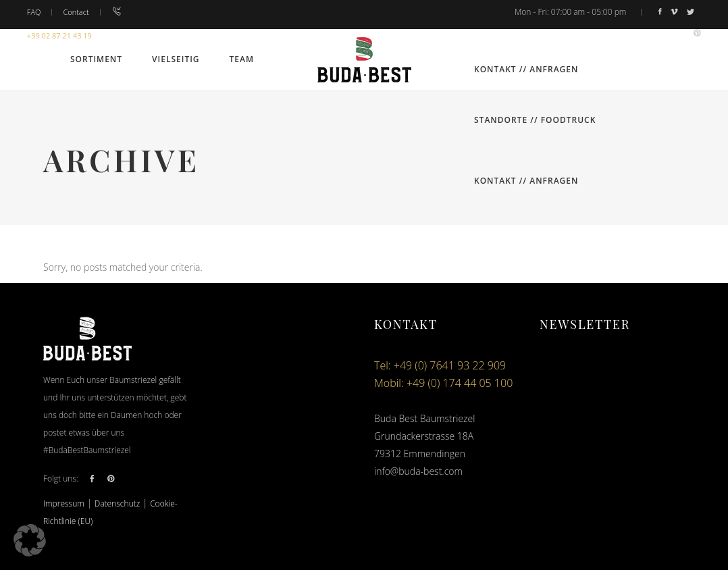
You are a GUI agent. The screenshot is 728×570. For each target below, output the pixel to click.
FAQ (34, 12)
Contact (76, 12)
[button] (30, 540)
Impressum (64, 503)
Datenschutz (118, 503)
